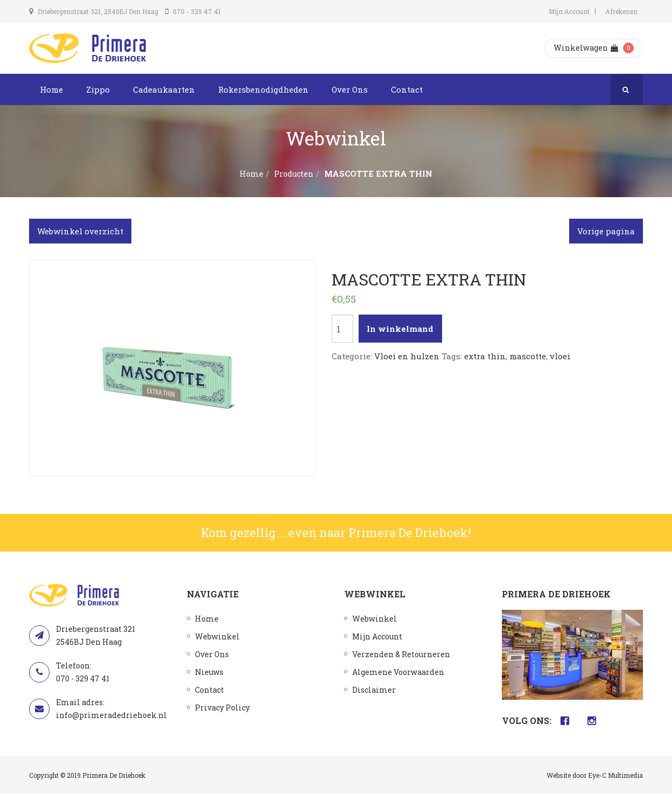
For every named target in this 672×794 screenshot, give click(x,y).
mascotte (528, 356)
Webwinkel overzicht (80, 231)
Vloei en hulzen (407, 356)
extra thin (485, 356)
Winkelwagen (586, 48)
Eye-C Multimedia (615, 775)
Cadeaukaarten (164, 89)
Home (51, 89)
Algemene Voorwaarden (398, 672)
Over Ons (350, 89)
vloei (560, 356)
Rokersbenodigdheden (263, 89)
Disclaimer (374, 690)
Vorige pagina (606, 231)
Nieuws (209, 672)
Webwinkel (217, 636)
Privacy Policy (222, 708)
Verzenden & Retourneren (401, 654)
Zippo (98, 89)
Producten (294, 174)
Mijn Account (569, 11)
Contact (407, 89)
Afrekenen (621, 11)
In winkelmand (400, 329)
